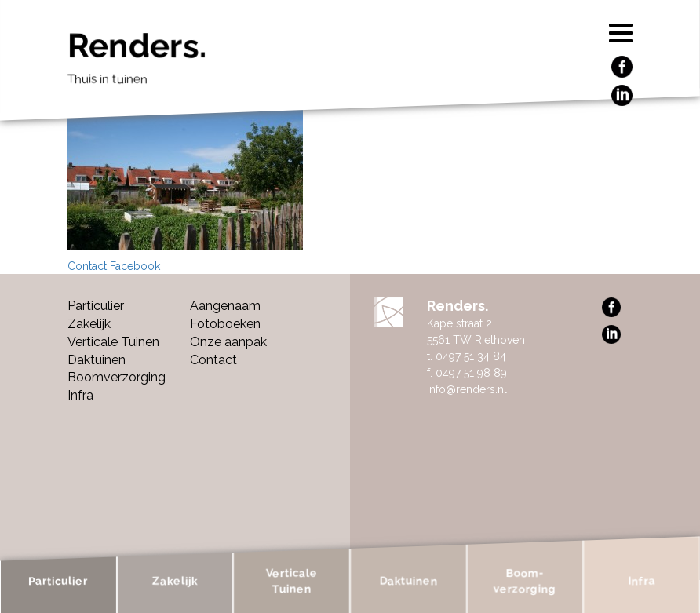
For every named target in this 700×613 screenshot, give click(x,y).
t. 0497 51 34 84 (467, 356)
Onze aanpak (228, 342)
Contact (87, 266)
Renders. (326, 63)
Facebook (135, 266)
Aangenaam (225, 306)
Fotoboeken (225, 324)
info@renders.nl (467, 389)
